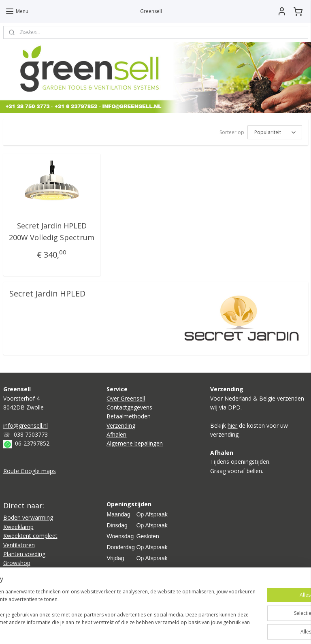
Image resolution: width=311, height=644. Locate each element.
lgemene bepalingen (136, 443)
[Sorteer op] (275, 132)
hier (232, 425)
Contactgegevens (129, 407)
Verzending (121, 425)
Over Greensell (126, 398)
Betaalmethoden (129, 416)
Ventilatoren (19, 545)
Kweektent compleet (30, 536)
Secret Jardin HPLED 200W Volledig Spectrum (52, 231)
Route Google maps (30, 471)
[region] (102, 608)
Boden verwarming (28, 517)
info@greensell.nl (26, 425)
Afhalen (116, 434)
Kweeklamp (18, 527)
